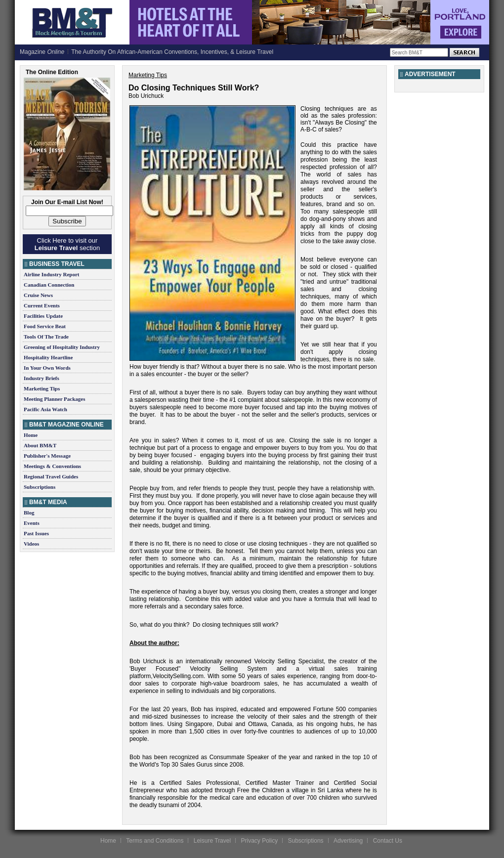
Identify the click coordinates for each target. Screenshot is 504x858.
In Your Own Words (47, 368)
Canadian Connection (49, 285)
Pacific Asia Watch (45, 409)
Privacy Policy (259, 841)
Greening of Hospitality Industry (62, 347)
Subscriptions (40, 487)
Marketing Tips (42, 388)
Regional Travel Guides (51, 476)
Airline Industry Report (51, 274)
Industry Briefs (42, 378)
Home (31, 435)
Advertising (348, 841)
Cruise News (38, 295)
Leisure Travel (212, 841)
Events (32, 523)
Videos (31, 544)
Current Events (42, 305)
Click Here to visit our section (67, 244)
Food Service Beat (45, 326)
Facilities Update (43, 316)
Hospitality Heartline (48, 357)
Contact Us (388, 841)
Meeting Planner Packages (54, 399)
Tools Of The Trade (46, 337)
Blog (29, 513)
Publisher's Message (47, 456)
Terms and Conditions (155, 841)
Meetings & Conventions (52, 466)
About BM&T (40, 445)
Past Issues (36, 533)
